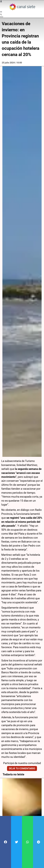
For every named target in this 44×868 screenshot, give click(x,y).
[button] (6, 842)
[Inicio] (22, 7)
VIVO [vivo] (2, 17)
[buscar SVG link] (1, 15)
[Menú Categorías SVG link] (1, 12)
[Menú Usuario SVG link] (1, 2)
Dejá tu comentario (22, 766)
